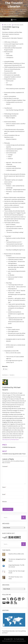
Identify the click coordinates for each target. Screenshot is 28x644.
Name (4, 487)
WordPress (23, 641)
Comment (5, 466)
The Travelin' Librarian (19, 639)
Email (4, 494)
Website (4, 501)
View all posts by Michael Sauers (11, 439)
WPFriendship (13, 641)
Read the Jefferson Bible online (16, 554)
